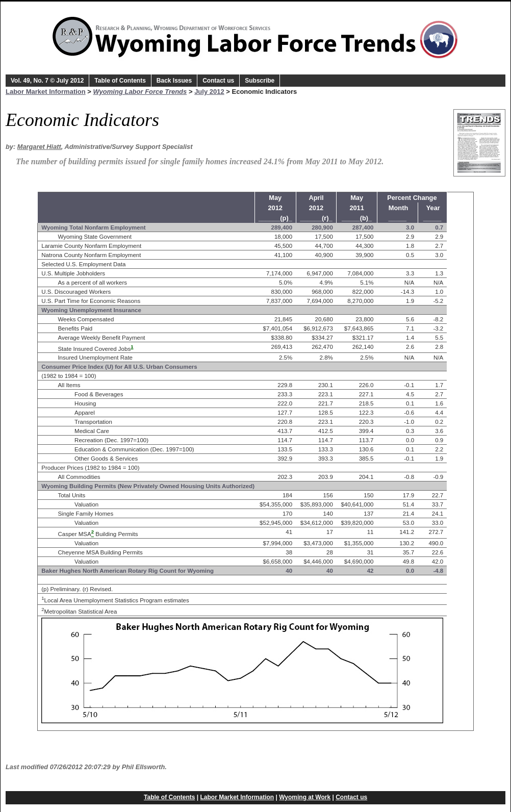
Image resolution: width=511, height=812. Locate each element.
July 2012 (209, 92)
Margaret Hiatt (39, 147)
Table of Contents (120, 81)
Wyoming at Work (305, 797)
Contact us (218, 81)
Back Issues (174, 81)
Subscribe (260, 81)
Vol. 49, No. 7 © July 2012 (47, 81)
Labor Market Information (46, 92)
